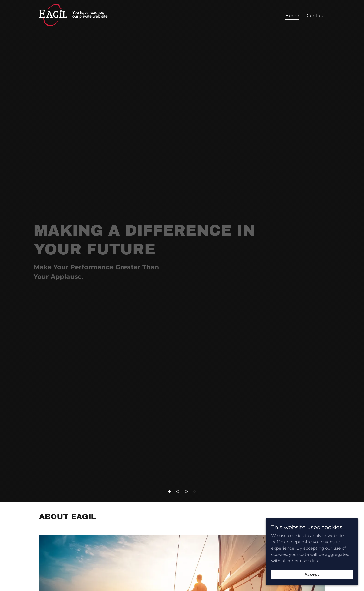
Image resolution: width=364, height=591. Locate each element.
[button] (169, 491)
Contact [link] (316, 16)
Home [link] (292, 16)
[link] (77, 15)
